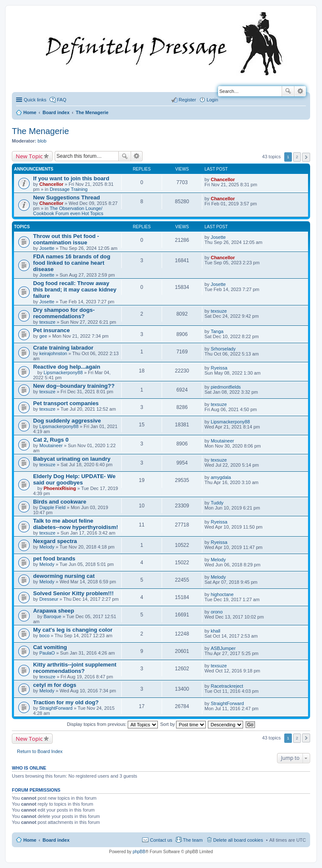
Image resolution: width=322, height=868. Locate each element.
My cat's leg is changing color (73, 630)
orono (217, 612)
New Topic (29, 156)
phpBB (139, 852)
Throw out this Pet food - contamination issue (66, 239)
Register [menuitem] (187, 100)
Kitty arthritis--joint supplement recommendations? (75, 668)
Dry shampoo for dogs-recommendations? (64, 313)
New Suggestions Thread (67, 197)
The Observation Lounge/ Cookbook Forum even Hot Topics (68, 211)
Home (30, 840)
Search (288, 91)
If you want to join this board (71, 178)
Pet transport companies (66, 403)
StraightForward (56, 708)
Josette (47, 248)
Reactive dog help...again (67, 367)
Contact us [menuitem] (161, 840)
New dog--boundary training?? (74, 386)
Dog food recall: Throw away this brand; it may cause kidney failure (75, 290)
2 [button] (297, 157)
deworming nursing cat (64, 576)
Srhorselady (223, 349)
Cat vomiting (50, 647)
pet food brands (54, 559)
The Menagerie (41, 131)
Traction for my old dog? (66, 702)
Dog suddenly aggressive (67, 421)
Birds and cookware (60, 502)
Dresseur (49, 599)
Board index (56, 840)
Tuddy (217, 503)
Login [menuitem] (212, 100)
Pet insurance (52, 330)
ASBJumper (223, 648)
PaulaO (47, 653)
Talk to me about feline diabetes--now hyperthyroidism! (76, 524)
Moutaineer (51, 445)
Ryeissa (219, 368)
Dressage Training (69, 189)
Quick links (35, 100)
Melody (47, 547)
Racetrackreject (227, 686)
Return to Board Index (40, 751)
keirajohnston (53, 353)
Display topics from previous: (113, 724)
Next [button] (306, 157)
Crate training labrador (63, 348)
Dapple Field (53, 507)
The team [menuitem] (193, 840)
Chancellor (52, 184)
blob (42, 141)
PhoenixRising (60, 488)
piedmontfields (226, 387)
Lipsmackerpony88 (63, 372)
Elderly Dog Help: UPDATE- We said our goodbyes (74, 479)
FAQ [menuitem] (62, 100)
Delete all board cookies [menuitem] (238, 840)
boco (45, 636)
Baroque (53, 616)
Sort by (183, 724)
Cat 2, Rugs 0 (51, 440)
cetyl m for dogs (55, 685)
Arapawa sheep (54, 611)
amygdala (221, 477)
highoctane (222, 594)
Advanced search (300, 91)
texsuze (48, 322)
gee (43, 336)
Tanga (217, 331)
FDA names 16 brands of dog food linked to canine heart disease (72, 263)
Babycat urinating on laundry (72, 459)
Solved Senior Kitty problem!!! (73, 593)
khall (216, 631)
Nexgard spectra (55, 541)
